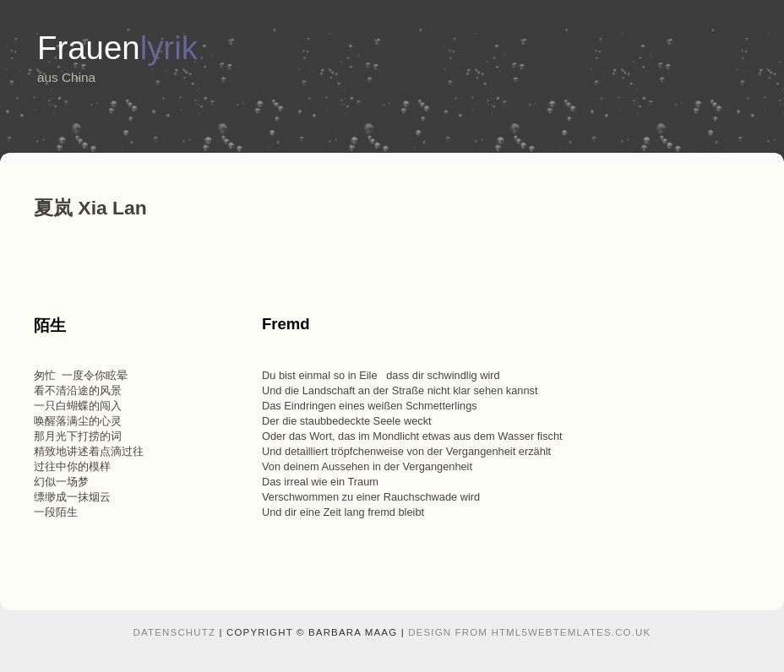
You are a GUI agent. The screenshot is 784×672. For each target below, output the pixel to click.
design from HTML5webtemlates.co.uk (529, 632)
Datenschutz (175, 632)
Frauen (117, 48)
